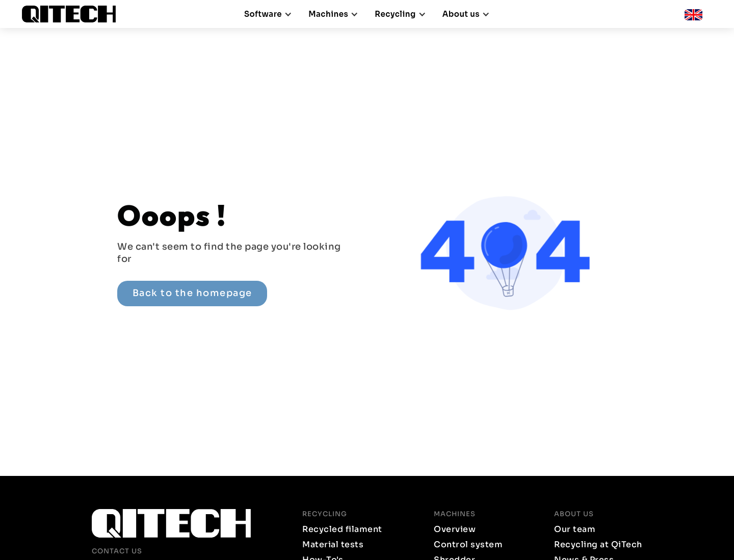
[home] (73, 14)
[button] (268, 14)
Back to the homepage (192, 293)
